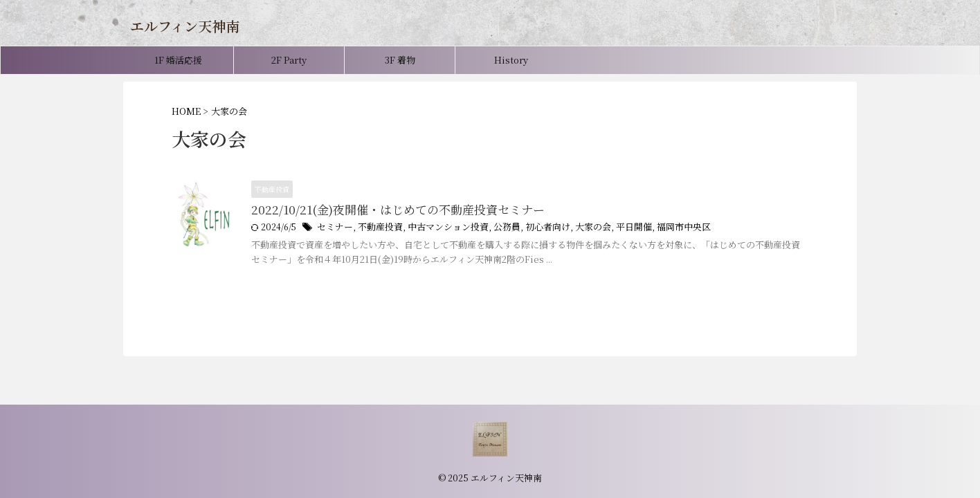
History (511, 60)
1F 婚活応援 (178, 60)
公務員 (493, 228)
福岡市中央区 (658, 228)
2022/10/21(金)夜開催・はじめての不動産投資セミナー (389, 210)
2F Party (289, 60)
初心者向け (532, 228)
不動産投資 (376, 228)
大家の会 (574, 228)
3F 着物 (400, 60)
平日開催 (612, 228)
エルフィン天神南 (185, 26)
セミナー (334, 228)
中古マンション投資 (439, 228)
